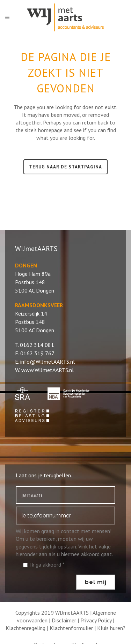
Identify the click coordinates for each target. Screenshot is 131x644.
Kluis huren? (111, 628)
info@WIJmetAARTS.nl (48, 362)
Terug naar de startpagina (65, 167)
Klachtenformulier (71, 628)
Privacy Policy (96, 620)
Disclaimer (64, 620)
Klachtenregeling (26, 628)
